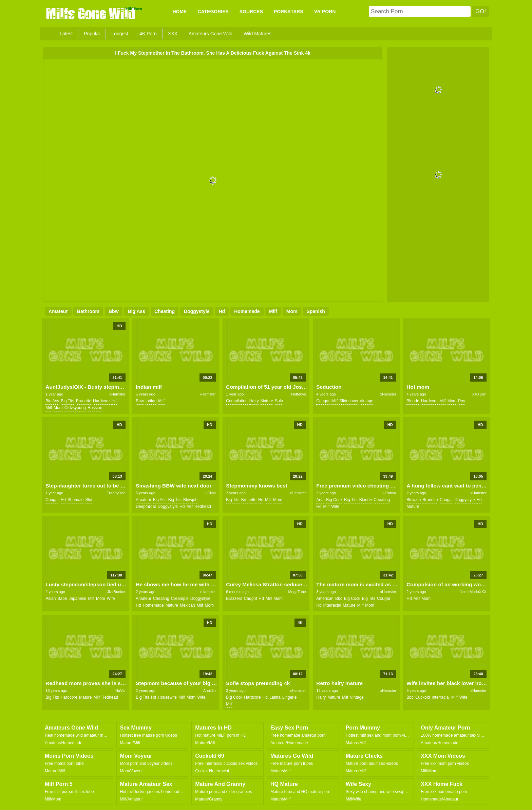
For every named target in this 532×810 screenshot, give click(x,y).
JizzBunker (116, 592)
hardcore (101, 401)
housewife (167, 697)
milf (273, 311)
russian (95, 408)
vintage (366, 401)
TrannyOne (116, 493)
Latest (66, 34)
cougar (323, 401)
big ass (137, 311)
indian (151, 401)
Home (179, 12)
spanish (316, 311)
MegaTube (297, 592)
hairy (254, 401)
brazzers (234, 599)
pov (462, 401)
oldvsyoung (75, 408)
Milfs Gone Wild (91, 13)
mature (267, 401)
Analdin (210, 691)
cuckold (423, 697)
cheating (165, 311)
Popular (92, 34)
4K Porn (148, 34)
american (325, 599)
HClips (210, 493)
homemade (247, 311)
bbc (339, 599)
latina (275, 697)
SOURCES (251, 12)
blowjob (190, 500)
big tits (67, 401)
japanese (77, 599)
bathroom (88, 311)
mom (292, 311)
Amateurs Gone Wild (211, 34)
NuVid (120, 691)
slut (89, 500)
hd (222, 311)
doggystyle (197, 311)
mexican (187, 605)
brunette (84, 401)
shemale (75, 500)
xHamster (118, 394)
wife (335, 507)
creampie (180, 599)
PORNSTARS (289, 12)
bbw (114, 311)
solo (279, 401)
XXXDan (479, 394)
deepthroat (146, 507)
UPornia (389, 493)
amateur (58, 311)
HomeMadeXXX (473, 592)
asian (51, 599)
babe (62, 599)
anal (320, 500)
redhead (203, 507)
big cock (334, 500)
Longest (120, 34)
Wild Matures (258, 34)
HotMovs (298, 394)
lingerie (290, 697)
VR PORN (325, 12)
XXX (173, 34)
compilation (237, 401)
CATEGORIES (213, 12)
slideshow (349, 401)
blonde (413, 401)
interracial (332, 605)
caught (251, 599)
